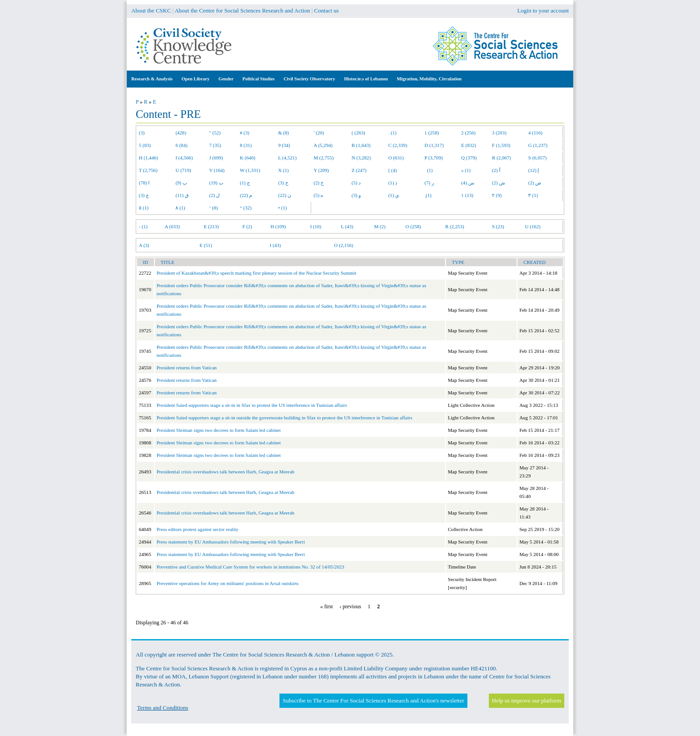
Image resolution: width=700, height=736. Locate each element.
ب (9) (181, 183)
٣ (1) (533, 195)
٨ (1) (180, 208)
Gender (226, 79)
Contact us (327, 10)
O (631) (396, 158)
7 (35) (215, 145)
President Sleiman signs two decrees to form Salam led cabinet (219, 430)
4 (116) (535, 133)
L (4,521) (287, 158)
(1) (429, 170)
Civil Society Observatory (309, 79)
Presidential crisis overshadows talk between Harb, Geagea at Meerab (226, 472)
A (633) (172, 226)
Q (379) (469, 158)
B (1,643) (361, 145)
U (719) (183, 170)
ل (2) (215, 195)
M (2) (380, 226)
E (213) (211, 226)
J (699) (216, 158)
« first (326, 606)
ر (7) (429, 183)
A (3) (144, 245)
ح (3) (283, 183)
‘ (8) (214, 208)
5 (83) (145, 145)
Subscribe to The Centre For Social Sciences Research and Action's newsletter (373, 700)
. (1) (392, 133)
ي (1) (394, 195)
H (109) (278, 226)
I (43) (275, 245)
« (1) (466, 170)
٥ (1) (144, 208)
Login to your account (543, 10)
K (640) (248, 158)
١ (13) (467, 195)
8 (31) (246, 145)
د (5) (356, 183)
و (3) (356, 195)
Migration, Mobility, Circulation (429, 79)
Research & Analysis (152, 79)
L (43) (347, 226)
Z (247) (359, 170)
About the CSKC (151, 10)
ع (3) (144, 195)
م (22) (246, 195)
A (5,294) (323, 145)
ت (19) (216, 183)
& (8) (283, 133)
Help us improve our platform (527, 700)
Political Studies (258, 79)
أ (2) (496, 170)
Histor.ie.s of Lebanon (366, 79)
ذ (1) (393, 183)
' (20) (319, 133)
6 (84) (181, 145)
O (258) (413, 226)
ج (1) (245, 183)
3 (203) (499, 133)
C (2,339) (398, 145)
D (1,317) (434, 145)
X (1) (283, 170)
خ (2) (319, 183)
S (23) (498, 226)
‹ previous (350, 606)
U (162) (533, 226)
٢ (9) (497, 195)
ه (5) (319, 195)
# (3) (244, 133)
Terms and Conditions (163, 708)
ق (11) (182, 195)
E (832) (469, 145)
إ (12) (533, 170)
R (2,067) (501, 158)
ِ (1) (428, 195)
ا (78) (144, 183)
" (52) (215, 133)
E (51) (206, 245)
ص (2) (535, 183)
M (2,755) (324, 158)
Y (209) (321, 170)
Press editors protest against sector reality (198, 529)
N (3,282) (361, 158)
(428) (181, 133)
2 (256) (468, 133)
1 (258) (432, 133)
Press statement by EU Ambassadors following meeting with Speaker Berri (231, 542)
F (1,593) (501, 145)
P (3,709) (434, 158)
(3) (142, 133)
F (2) (247, 226)
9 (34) (284, 145)
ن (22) (285, 195)
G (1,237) (538, 145)
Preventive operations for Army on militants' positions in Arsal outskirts (228, 583)
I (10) (316, 226)
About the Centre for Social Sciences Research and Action (242, 10)
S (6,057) (537, 158)
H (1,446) (148, 158)
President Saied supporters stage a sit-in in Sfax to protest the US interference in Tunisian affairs (252, 405)
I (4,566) (184, 158)
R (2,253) (454, 226)
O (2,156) (344, 245)
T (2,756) (148, 170)
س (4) (468, 183)
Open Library (196, 79)
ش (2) (498, 183)
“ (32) (246, 208)
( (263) (358, 133)
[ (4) (393, 170)
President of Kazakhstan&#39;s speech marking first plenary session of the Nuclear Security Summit (256, 273)
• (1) (283, 208)
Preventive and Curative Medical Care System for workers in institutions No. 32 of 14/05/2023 (250, 567)
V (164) (217, 170)
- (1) (143, 226)
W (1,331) (250, 170)
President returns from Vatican (187, 368)
